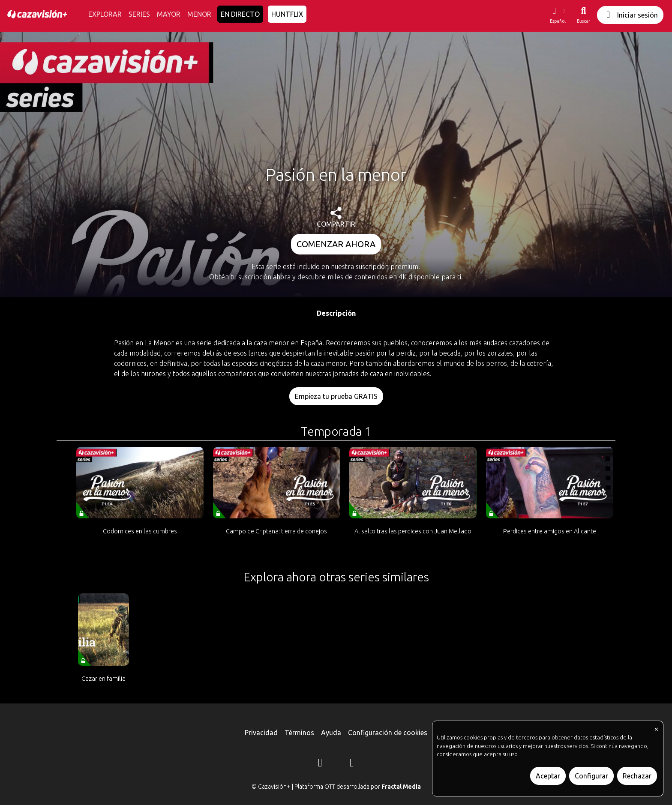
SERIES (139, 14)
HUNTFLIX (287, 14)
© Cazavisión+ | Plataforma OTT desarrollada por (336, 787)
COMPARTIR (336, 217)
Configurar (591, 776)
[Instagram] (320, 764)
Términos (299, 733)
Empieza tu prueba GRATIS (336, 396)
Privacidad (261, 733)
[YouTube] (352, 764)
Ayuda (331, 733)
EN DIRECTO (240, 14)
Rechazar (637, 776)
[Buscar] (583, 15)
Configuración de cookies (388, 733)
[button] (558, 15)
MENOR (199, 14)
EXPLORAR (105, 14)
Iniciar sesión (630, 15)
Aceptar (548, 776)
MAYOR (169, 14)
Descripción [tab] (336, 313)
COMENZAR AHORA (336, 244)
